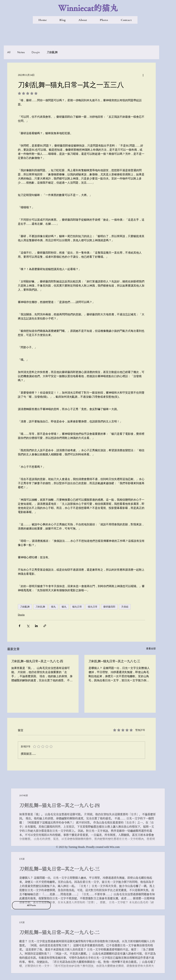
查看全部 (151, 649)
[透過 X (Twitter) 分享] (28, 626)
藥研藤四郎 (109, 607)
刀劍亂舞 (52, 52)
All (9, 52)
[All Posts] (31, 905)
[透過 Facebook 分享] (20, 626)
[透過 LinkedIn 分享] (36, 626)
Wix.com (115, 847)
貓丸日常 (77, 607)
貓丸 (64, 607)
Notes (21, 52)
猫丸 (53, 607)
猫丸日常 (93, 607)
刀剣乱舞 (40, 607)
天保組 (125, 607)
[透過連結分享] (45, 626)
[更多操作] (143, 75)
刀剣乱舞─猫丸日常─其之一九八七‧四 (37, 661)
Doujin (36, 52)
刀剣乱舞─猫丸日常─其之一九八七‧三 (114, 661)
